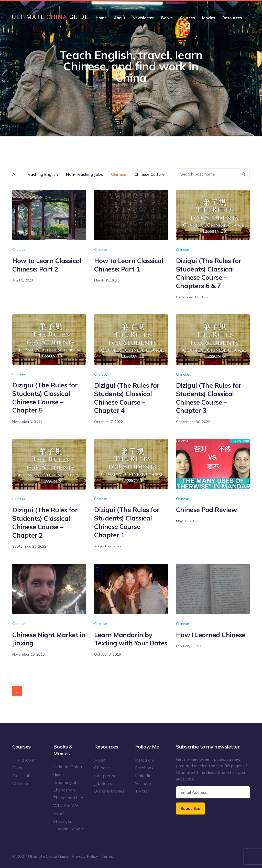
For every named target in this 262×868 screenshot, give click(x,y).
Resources (232, 18)
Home (101, 18)
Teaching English (42, 174)
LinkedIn (143, 776)
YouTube (143, 783)
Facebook (144, 768)
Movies (209, 18)
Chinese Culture (149, 174)
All (15, 174)
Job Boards (104, 783)
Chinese (119, 174)
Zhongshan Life (68, 798)
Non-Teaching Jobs (84, 174)
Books (167, 18)
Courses (187, 18)
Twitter (142, 791)
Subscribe (190, 808)
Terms (107, 856)
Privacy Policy (85, 856)
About (120, 18)
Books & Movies (109, 791)
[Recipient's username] (207, 174)
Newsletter (143, 18)
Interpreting (105, 776)
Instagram (145, 760)
